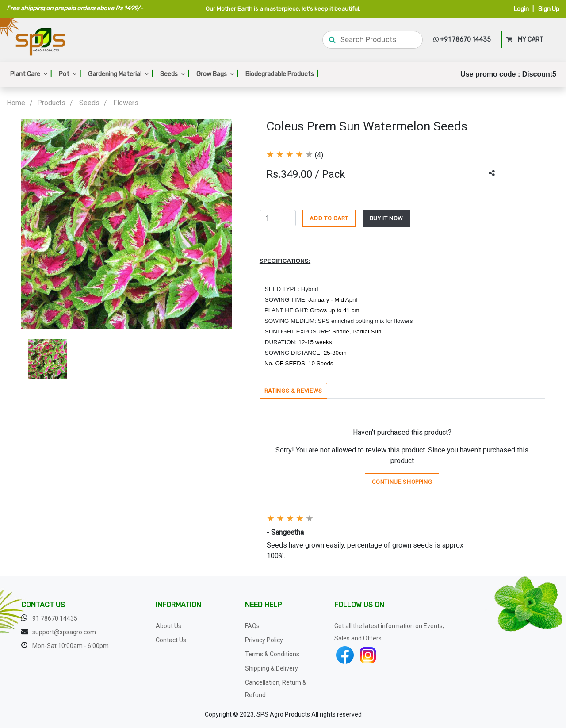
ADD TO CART (329, 218)
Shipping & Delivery (272, 668)
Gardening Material (120, 74)
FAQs (252, 626)
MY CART (525, 40)
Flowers (126, 103)
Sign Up (549, 9)
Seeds (175, 74)
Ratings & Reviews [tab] (293, 391)
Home (16, 103)
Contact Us (171, 640)
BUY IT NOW (387, 218)
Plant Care (31, 74)
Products (51, 103)
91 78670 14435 (55, 618)
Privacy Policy (264, 640)
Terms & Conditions (272, 654)
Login (521, 9)
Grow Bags (217, 74)
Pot (70, 74)
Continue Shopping (402, 482)
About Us (168, 626)
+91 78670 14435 (462, 40)
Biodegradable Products (282, 74)
